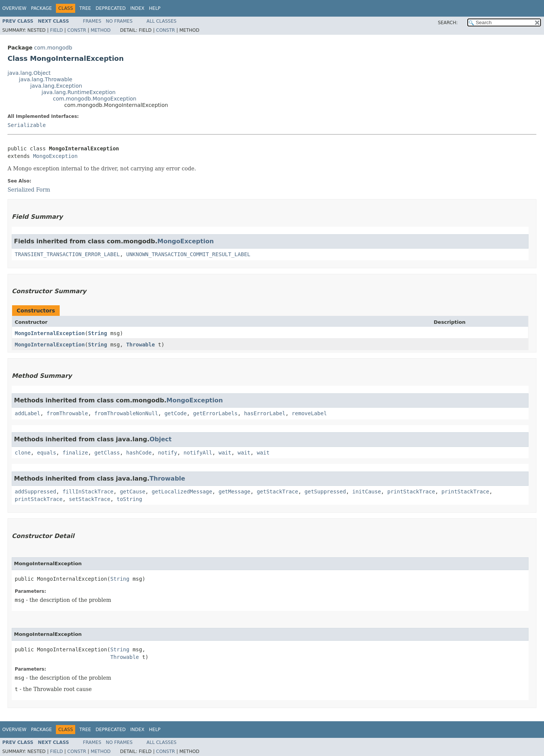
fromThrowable (67, 413)
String (98, 333)
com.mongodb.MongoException (95, 99)
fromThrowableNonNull (126, 413)
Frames (92, 21)
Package (41, 8)
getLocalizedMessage (182, 492)
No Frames (119, 21)
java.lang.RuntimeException (79, 92)
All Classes (161, 21)
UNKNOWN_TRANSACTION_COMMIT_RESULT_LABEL (188, 254)
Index (138, 8)
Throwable (141, 345)
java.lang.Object (29, 73)
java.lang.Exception (56, 86)
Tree (85, 8)
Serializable (27, 125)
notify (168, 453)
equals (47, 453)
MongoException (55, 156)
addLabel (27, 413)
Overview (14, 8)
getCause (132, 492)
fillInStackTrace (88, 492)
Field (56, 30)
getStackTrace (278, 492)
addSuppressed (36, 492)
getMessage (234, 492)
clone (23, 453)
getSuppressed (325, 492)
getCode (175, 413)
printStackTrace (411, 492)
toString (129, 499)
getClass (107, 453)
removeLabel (309, 413)
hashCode (139, 453)
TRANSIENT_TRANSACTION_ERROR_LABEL (67, 254)
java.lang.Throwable (46, 79)
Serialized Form (29, 190)
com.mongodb (53, 48)
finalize (75, 453)
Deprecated (111, 8)
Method (101, 30)
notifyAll (198, 453)
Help (155, 8)
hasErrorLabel (265, 413)
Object (161, 439)
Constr (77, 30)
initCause (367, 492)
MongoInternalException (50, 333)
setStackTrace (90, 499)
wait (225, 453)
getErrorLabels (215, 413)
